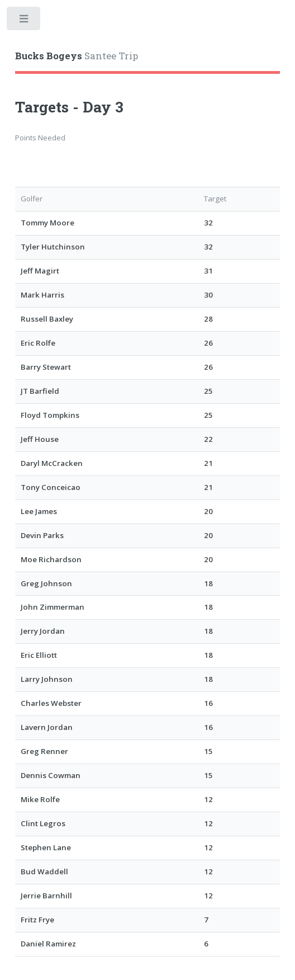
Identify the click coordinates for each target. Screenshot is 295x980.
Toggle (24, 21)
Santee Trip (77, 56)
